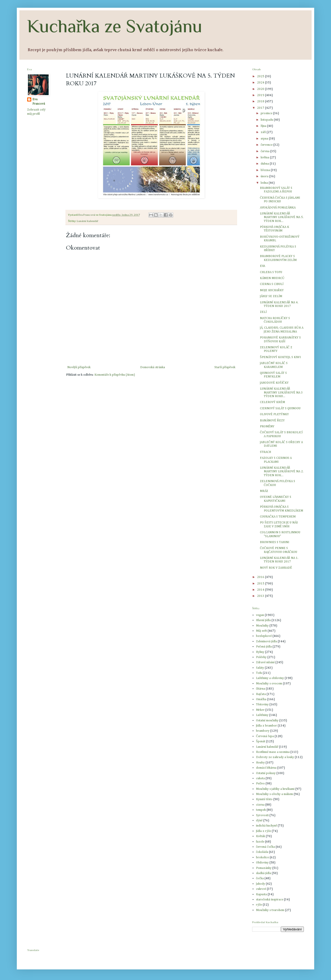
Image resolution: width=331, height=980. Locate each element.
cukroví (261, 889)
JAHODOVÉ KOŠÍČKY (274, 383)
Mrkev (260, 710)
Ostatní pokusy (266, 773)
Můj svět (261, 631)
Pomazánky (264, 868)
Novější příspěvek (79, 367)
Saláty (260, 668)
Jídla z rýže (264, 831)
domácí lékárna (266, 768)
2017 (261, 108)
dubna (265, 164)
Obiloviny (262, 863)
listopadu (267, 120)
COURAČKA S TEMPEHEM (278, 517)
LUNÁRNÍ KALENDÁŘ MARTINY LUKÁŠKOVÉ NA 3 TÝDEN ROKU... (281, 393)
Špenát (261, 742)
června (265, 151)
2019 (261, 95)
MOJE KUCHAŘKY (272, 290)
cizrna (260, 805)
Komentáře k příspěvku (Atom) (115, 375)
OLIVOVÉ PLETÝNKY (274, 414)
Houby (260, 763)
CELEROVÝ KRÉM (272, 402)
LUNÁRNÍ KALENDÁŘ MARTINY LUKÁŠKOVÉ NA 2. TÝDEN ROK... (282, 472)
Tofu (259, 673)
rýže (259, 905)
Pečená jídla (264, 647)
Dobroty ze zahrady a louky (275, 757)
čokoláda (262, 852)
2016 (261, 577)
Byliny (260, 652)
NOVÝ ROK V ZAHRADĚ (276, 568)
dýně (259, 821)
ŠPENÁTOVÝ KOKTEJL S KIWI (280, 357)
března (266, 170)
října (264, 126)
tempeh (261, 810)
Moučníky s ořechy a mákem (274, 794)
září (264, 132)
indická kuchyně (266, 826)
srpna (265, 139)
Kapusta (261, 894)
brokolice (262, 858)
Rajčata (261, 694)
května (265, 158)
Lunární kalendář (88, 221)
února (265, 176)
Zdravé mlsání (265, 662)
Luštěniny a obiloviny (270, 678)
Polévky (261, 657)
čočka (260, 878)
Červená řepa (265, 736)
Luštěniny (262, 715)
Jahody (261, 884)
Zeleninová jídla (266, 642)
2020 (261, 89)
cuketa (260, 778)
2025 (261, 76)
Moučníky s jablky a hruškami (275, 789)
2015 (261, 584)
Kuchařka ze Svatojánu (115, 26)
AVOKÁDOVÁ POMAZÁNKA (278, 208)
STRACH (265, 452)
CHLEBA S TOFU (271, 272)
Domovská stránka (153, 367)
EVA (262, 266)
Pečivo (260, 784)
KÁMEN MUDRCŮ (272, 278)
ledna (265, 183)
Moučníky (262, 626)
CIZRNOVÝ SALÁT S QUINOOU (280, 408)
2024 (261, 83)
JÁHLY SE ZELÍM (271, 296)
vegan (260, 615)
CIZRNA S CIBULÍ (272, 284)
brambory (263, 731)
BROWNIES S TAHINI (274, 542)
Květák (261, 836)
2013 (261, 596)
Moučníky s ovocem (269, 684)
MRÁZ (264, 491)
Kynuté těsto (264, 799)
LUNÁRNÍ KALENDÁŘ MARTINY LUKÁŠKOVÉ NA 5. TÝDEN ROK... (282, 217)
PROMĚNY (267, 427)
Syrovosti (262, 815)
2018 (261, 102)
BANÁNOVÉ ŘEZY (272, 421)
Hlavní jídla (263, 620)
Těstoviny (262, 705)
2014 (261, 590)
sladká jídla (264, 873)
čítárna (261, 689)
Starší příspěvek (225, 367)
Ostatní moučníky (267, 721)
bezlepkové (264, 636)
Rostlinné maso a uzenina (273, 752)
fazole (260, 842)
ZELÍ (263, 312)
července (267, 145)
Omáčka (261, 699)
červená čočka (265, 847)
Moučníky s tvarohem (270, 910)
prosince (267, 113)
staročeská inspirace (270, 900)
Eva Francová (39, 102)
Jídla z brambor (266, 726)
